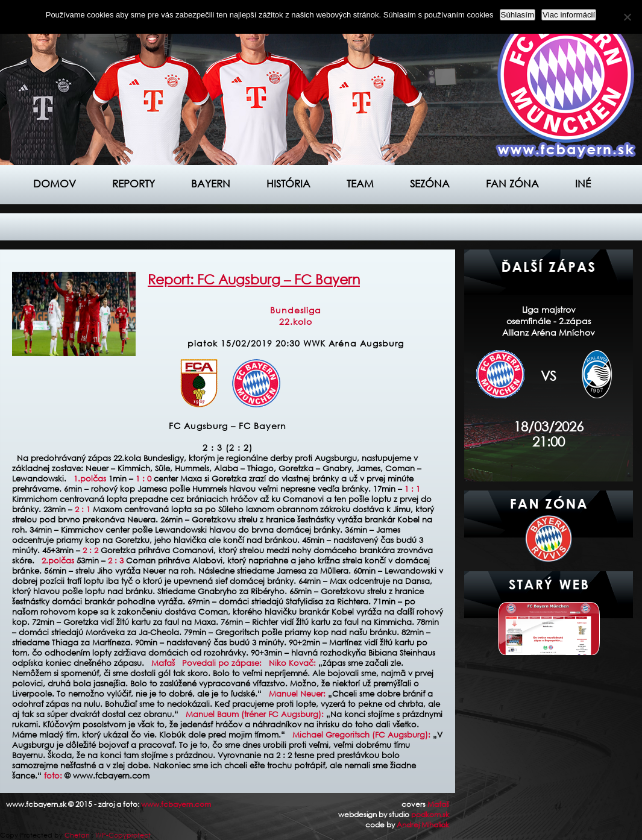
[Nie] (627, 17)
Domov (55, 183)
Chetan (77, 835)
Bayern (211, 183)
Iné (583, 183)
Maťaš (438, 804)
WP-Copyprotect (123, 835)
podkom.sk (430, 814)
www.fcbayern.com (176, 804)
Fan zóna (512, 183)
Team (360, 183)
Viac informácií (569, 15)
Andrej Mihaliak (423, 825)
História (288, 183)
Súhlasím (518, 15)
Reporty (134, 183)
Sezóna (430, 183)
